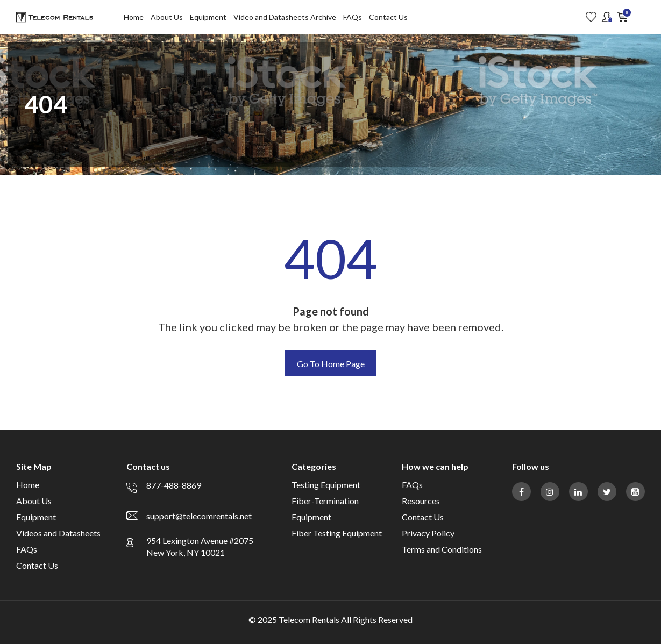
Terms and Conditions (442, 549)
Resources (421, 501)
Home (134, 17)
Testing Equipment (326, 485)
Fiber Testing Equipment (337, 533)
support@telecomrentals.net (199, 516)
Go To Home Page (331, 364)
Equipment (208, 17)
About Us (167, 17)
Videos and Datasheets (58, 533)
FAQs (353, 17)
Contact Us (388, 17)
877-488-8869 (174, 485)
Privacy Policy (428, 533)
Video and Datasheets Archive (285, 17)
